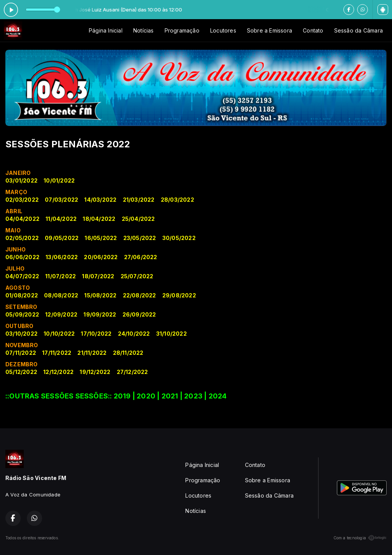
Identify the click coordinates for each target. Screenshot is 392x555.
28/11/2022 (128, 353)
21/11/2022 (92, 353)
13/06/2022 (62, 257)
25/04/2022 (138, 219)
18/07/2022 (98, 276)
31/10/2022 (171, 334)
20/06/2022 (101, 257)
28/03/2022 (177, 200)
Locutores (223, 30)
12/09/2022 (61, 314)
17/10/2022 (96, 334)
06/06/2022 (22, 257)
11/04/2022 (61, 219)
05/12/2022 (21, 372)
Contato (313, 30)
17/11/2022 (57, 353)
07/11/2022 (21, 353)
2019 (122, 396)
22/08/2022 (140, 295)
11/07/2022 (60, 276)
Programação (182, 30)
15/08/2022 (100, 295)
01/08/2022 (22, 295)
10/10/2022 (59, 334)
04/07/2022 (22, 276)
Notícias (144, 30)
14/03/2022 (100, 200)
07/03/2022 (61, 200)
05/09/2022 (22, 314)
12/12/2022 (58, 372)
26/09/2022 (139, 314)
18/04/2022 (99, 219)
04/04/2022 (22, 219)
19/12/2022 (95, 372)
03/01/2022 (21, 180)
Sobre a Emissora (269, 30)
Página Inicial (106, 30)
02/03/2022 (22, 200)
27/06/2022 (141, 257)
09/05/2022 (62, 238)
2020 (146, 396)
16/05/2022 (101, 238)
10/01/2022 (59, 180)
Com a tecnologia (360, 538)
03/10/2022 (21, 334)
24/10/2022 (134, 334)
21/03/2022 (139, 200)
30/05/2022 (179, 238)
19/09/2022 (100, 314)
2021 (170, 396)
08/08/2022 (61, 295)
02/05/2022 (22, 238)
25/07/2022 (137, 276)
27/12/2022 (132, 372)
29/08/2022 (179, 295)
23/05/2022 (140, 238)
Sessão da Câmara (359, 30)
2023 (193, 396)
